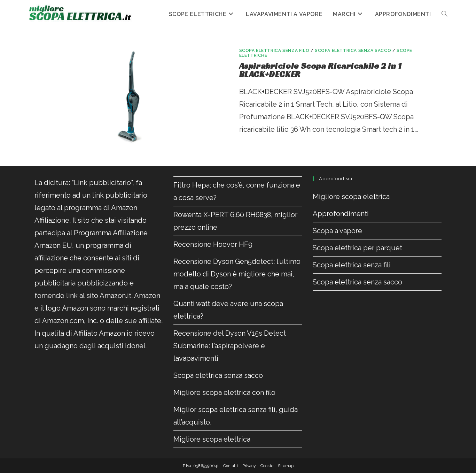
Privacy (249, 466)
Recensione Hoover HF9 (213, 244)
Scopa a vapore (337, 231)
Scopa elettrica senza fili (352, 265)
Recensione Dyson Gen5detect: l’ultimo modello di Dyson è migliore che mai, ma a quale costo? (237, 274)
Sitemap (286, 466)
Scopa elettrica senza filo (274, 51)
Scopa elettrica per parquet (357, 248)
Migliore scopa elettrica (212, 439)
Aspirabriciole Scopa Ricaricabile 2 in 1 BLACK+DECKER (321, 70)
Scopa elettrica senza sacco (353, 51)
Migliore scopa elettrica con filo (224, 392)
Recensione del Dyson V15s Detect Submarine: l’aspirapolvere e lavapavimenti (230, 346)
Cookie (267, 466)
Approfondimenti (341, 214)
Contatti (231, 466)
